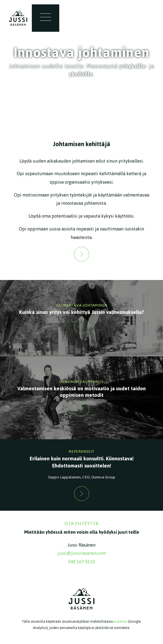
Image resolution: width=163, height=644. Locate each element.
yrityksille (132, 66)
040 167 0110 (82, 562)
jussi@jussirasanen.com (82, 553)
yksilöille (81, 74)
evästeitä (120, 621)
